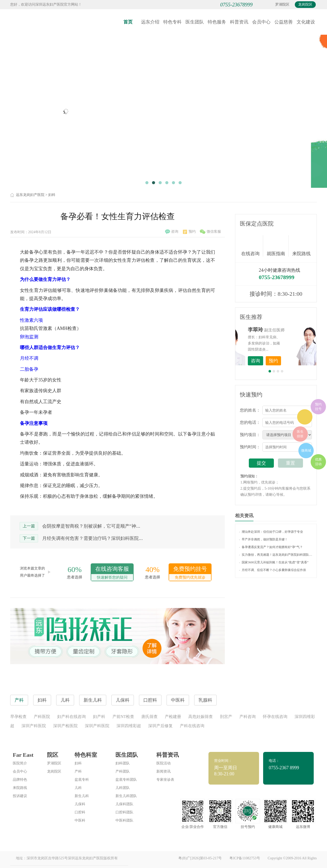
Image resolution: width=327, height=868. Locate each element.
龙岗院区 (305, 4)
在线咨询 (252, 246)
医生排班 (300, 434)
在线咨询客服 (112, 573)
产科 (78, 771)
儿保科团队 (124, 804)
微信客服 (210, 232)
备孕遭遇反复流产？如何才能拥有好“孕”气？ (271, 547)
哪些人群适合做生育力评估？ (50, 348)
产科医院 (42, 717)
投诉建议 (20, 796)
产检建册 (173, 717)
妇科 (52, 195)
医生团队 (195, 22)
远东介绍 (150, 22)
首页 (128, 22)
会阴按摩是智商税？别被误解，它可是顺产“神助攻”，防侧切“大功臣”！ (115, 526)
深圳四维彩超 (129, 726)
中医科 (80, 820)
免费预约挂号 (190, 573)
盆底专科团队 (126, 780)
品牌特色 (20, 780)
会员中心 (261, 22)
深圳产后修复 (160, 726)
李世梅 (284, 330)
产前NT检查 (123, 717)
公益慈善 (284, 22)
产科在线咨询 (192, 726)
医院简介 (20, 763)
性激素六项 (31, 320)
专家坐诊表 (165, 780)
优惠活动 (318, 462)
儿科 (78, 788)
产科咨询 (248, 717)
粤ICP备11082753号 (245, 858)
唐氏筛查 (149, 717)
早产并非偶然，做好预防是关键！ (263, 539)
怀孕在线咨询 (275, 717)
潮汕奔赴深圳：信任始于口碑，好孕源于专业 (271, 532)
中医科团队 (124, 820)
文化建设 (306, 22)
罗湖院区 (282, 4)
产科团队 (123, 771)
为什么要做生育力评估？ (45, 279)
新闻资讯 (163, 771)
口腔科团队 (124, 812)
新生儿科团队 (126, 796)
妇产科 (99, 717)
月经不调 (29, 358)
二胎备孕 (29, 369)
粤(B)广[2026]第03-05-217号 (200, 858)
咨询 (172, 232)
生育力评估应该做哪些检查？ (50, 309)
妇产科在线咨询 (72, 717)
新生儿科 (82, 796)
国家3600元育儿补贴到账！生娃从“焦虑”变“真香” (274, 562)
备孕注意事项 (34, 423)
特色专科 (172, 22)
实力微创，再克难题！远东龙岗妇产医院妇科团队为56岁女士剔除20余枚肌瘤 (276, 555)
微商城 (306, 450)
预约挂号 (318, 407)
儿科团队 (123, 788)
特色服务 (217, 22)
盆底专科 (82, 780)
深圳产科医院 (34, 726)
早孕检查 (18, 717)
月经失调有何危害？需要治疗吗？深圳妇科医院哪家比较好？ (104, 538)
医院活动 (163, 763)
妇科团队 (123, 763)
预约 (189, 232)
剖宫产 (226, 717)
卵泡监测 (29, 337)
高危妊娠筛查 (201, 717)
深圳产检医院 (65, 726)
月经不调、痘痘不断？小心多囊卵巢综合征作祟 (273, 570)
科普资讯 (239, 22)
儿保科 (80, 804)
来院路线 (301, 247)
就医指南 (278, 246)
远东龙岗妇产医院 (30, 195)
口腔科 (80, 812)
